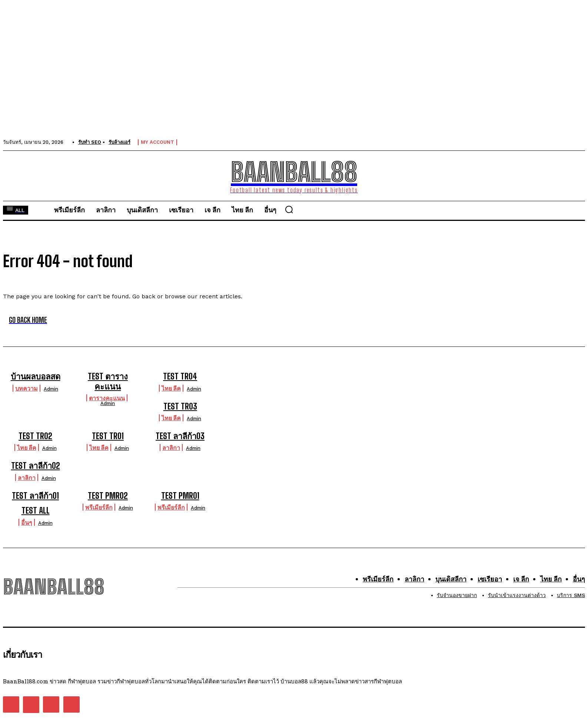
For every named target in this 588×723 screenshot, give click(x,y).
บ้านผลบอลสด (36, 376)
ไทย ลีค (171, 388)
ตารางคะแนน (107, 398)
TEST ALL (36, 510)
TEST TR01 (108, 436)
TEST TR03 (180, 406)
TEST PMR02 (108, 496)
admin (51, 389)
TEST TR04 (180, 376)
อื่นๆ (27, 522)
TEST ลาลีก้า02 (36, 466)
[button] (289, 209)
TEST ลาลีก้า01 (35, 496)
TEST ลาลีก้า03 (180, 436)
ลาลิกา (171, 447)
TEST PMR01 (180, 496)
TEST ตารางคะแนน (108, 381)
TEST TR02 (35, 436)
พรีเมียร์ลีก (99, 507)
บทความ (26, 388)
